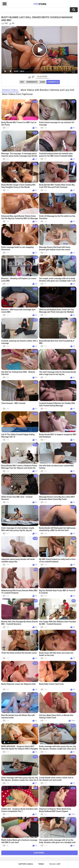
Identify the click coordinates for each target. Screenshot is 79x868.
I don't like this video (33, 77)
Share (42, 82)
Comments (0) (53, 82)
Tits (40, 4)
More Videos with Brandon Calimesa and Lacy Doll (47, 90)
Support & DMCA (26, 864)
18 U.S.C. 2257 (55, 864)
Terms (41, 864)
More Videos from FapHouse (17, 94)
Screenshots (32, 82)
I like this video (30, 77)
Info (22, 82)
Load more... (39, 853)
